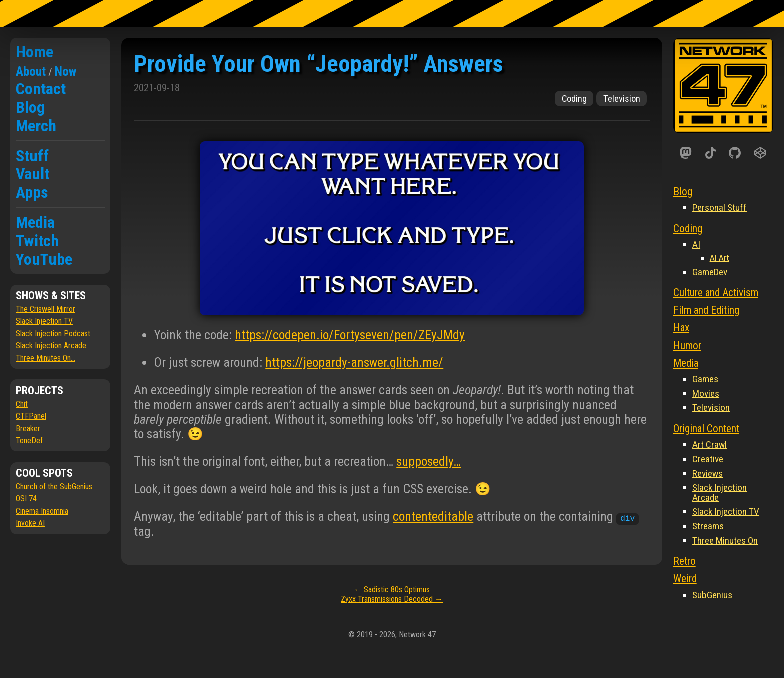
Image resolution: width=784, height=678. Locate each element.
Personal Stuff (720, 207)
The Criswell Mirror (46, 309)
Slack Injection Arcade (51, 346)
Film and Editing (706, 310)
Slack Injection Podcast (53, 333)
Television (622, 98)
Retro (685, 561)
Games (705, 379)
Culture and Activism (716, 292)
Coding (574, 98)
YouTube (44, 259)
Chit (22, 404)
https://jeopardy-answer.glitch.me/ (354, 362)
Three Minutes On (725, 541)
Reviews (708, 474)
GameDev (710, 272)
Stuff (32, 156)
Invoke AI (30, 523)
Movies (706, 394)
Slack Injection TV (44, 321)
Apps (32, 192)
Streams (708, 526)
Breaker (28, 429)
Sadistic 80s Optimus (392, 590)
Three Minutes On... (46, 358)
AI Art (720, 258)
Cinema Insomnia (42, 511)
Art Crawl (710, 445)
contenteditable (433, 516)
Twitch (37, 241)
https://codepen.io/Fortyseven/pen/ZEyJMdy (350, 335)
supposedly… (429, 461)
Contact (41, 89)
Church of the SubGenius (54, 487)
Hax (681, 327)
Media (35, 222)
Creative (708, 459)
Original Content (706, 429)
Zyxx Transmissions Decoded (392, 599)
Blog (30, 107)
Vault (33, 174)
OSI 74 (26, 499)
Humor (687, 346)
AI (696, 244)
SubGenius (712, 595)
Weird (685, 579)
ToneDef (29, 441)
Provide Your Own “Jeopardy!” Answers (319, 63)
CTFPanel (31, 416)
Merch (36, 126)
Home (35, 52)
